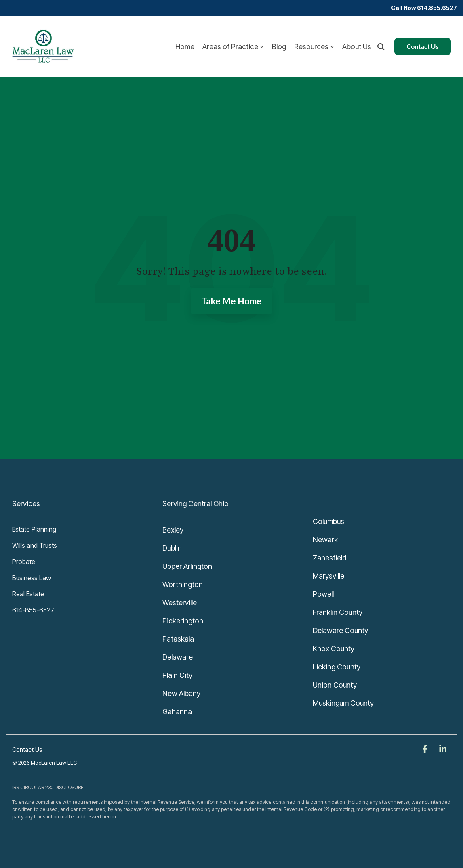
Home (185, 47)
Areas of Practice (233, 47)
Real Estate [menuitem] (28, 594)
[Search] (381, 46)
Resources (314, 47)
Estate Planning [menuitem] (34, 529)
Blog (279, 47)
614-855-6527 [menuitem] (33, 610)
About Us (357, 47)
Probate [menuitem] (24, 562)
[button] (426, 749)
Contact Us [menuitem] (27, 750)
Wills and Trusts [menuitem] (35, 545)
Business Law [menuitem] (32, 578)
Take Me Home (231, 301)
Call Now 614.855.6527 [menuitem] (424, 8)
